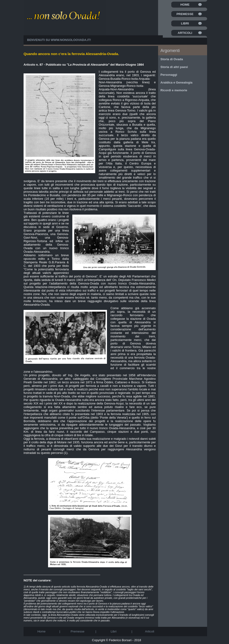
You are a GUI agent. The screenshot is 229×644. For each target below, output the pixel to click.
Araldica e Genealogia (176, 82)
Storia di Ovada (172, 59)
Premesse (185, 14)
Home (185, 5)
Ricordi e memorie (174, 90)
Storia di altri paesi (174, 67)
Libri (185, 23)
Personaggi (169, 75)
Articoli (185, 33)
